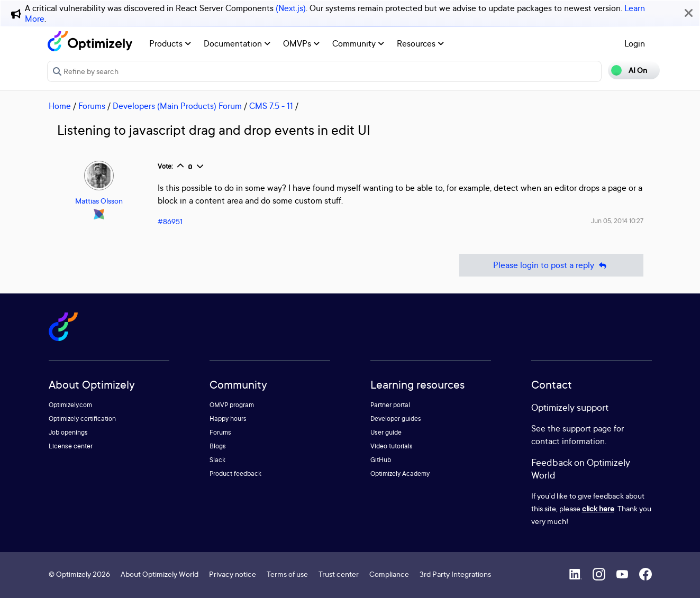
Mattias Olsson (99, 201)
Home (60, 106)
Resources (420, 43)
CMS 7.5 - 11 (271, 106)
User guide (386, 432)
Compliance (389, 574)
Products (170, 43)
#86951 (170, 221)
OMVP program (232, 405)
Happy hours (228, 418)
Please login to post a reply (551, 265)
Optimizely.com (70, 405)
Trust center (339, 574)
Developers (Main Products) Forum (177, 106)
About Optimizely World (160, 574)
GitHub (381, 460)
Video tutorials (392, 446)
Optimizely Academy (400, 473)
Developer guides (396, 418)
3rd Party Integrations (455, 574)
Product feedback (235, 473)
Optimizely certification (82, 418)
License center (71, 446)
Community (358, 43)
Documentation (237, 43)
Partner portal (390, 405)
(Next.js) (291, 8)
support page (587, 428)
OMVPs (301, 43)
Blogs (218, 446)
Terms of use (287, 574)
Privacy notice (233, 574)
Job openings (68, 432)
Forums (92, 106)
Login (635, 43)
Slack (217, 460)
